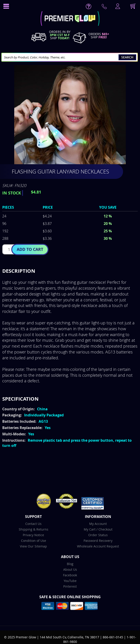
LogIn (117, 7)
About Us (70, 569)
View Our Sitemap (33, 546)
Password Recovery (98, 541)
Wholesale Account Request (98, 546)
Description (19, 271)
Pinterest (70, 586)
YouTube (70, 581)
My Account (98, 524)
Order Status (98, 535)
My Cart (90, 529)
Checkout (105, 529)
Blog (70, 564)
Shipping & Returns (34, 529)
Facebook (70, 575)
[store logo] (70, 19)
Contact (105, 7)
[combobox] (70, 57)
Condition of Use (34, 541)
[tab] (70, 271)
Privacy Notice (33, 535)
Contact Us (33, 524)
